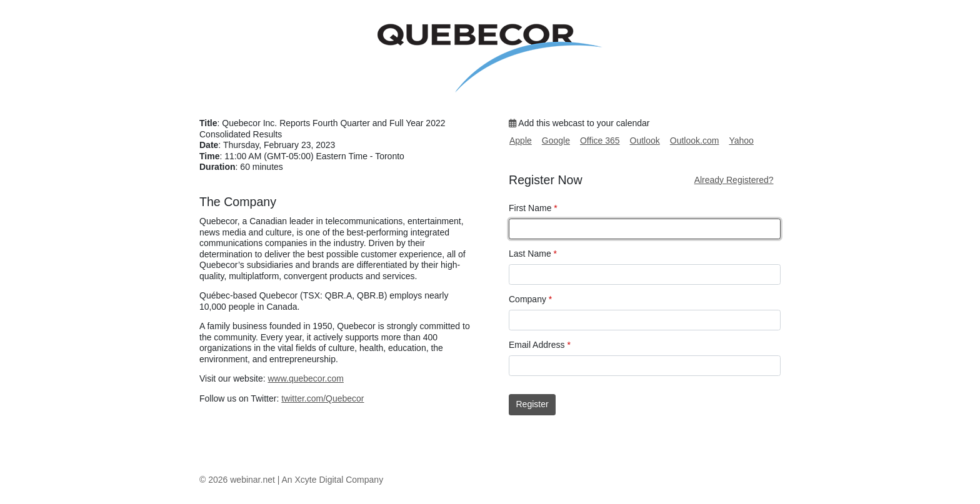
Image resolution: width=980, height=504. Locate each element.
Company (530, 299)
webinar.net (252, 480)
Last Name (533, 254)
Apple (521, 141)
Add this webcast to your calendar (579, 123)
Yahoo (741, 141)
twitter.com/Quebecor (322, 398)
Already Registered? (734, 180)
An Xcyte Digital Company (333, 480)
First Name (533, 208)
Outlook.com (695, 141)
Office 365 (600, 141)
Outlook (645, 141)
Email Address (540, 345)
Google (556, 141)
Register (532, 404)
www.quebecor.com (305, 378)
